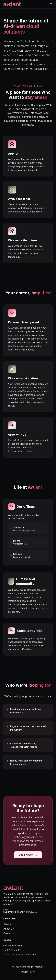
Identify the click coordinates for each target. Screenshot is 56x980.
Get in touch (28, 855)
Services (8, 924)
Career (7, 933)
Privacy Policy (28, 972)
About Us (9, 929)
